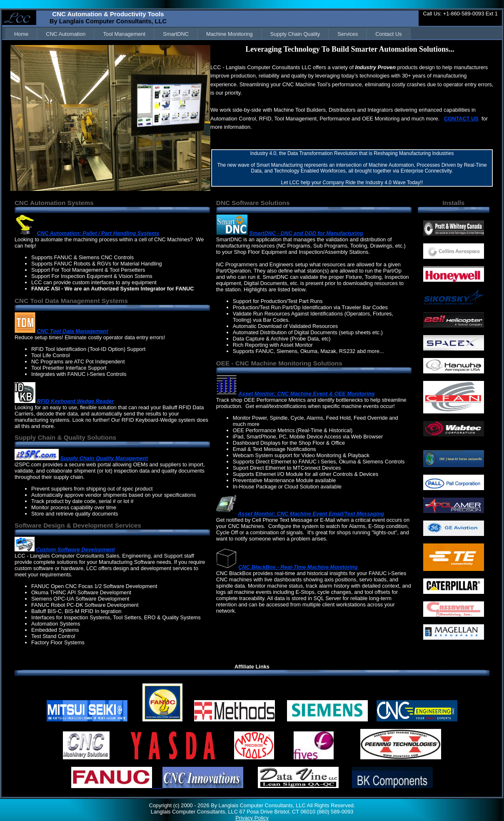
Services (348, 34)
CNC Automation (66, 34)
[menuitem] (21, 34)
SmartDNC (176, 34)
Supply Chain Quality (295, 34)
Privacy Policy (252, 818)
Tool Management (124, 34)
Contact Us (388, 34)
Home (21, 34)
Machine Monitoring (230, 34)
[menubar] (208, 34)
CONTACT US (461, 119)
